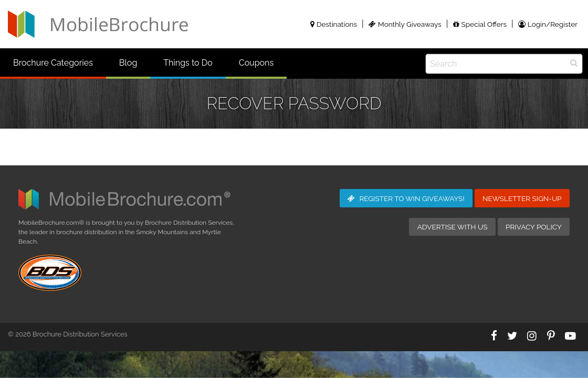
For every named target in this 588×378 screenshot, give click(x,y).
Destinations (334, 24)
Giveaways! (406, 198)
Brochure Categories (53, 63)
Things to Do (188, 63)
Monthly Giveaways (405, 24)
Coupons (256, 63)
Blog (128, 63)
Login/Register (548, 24)
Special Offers (480, 24)
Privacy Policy (534, 227)
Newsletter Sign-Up (522, 198)
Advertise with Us (453, 227)
